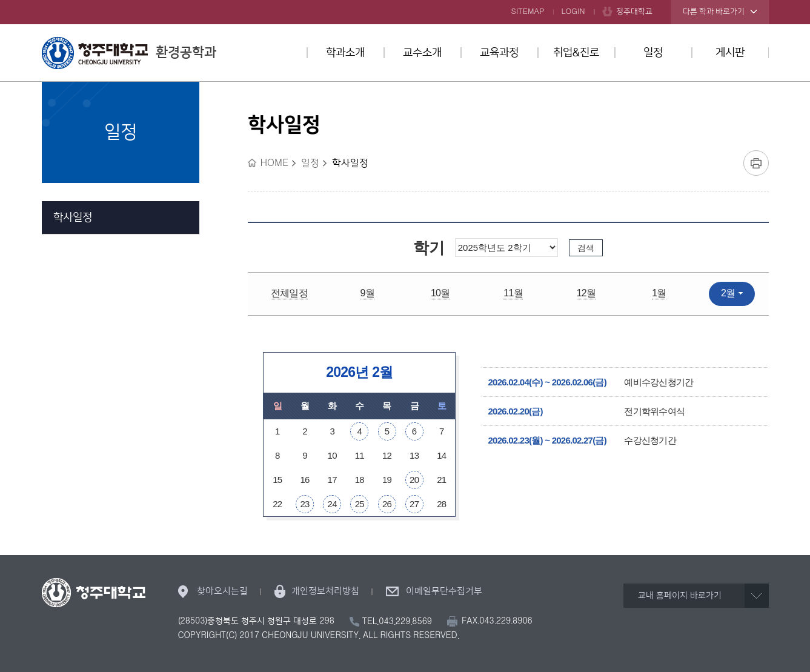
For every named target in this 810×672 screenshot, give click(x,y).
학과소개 (345, 53)
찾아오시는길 (222, 591)
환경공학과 (129, 53)
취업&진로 (576, 53)
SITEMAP (528, 12)
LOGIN (573, 12)
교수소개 (422, 53)
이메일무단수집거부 (444, 591)
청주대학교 (634, 12)
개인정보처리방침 (325, 591)
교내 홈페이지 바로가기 (680, 596)
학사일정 (73, 218)
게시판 (730, 53)
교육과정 (499, 53)
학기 (429, 248)
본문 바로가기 (405, 1)
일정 (653, 53)
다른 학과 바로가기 (714, 12)
